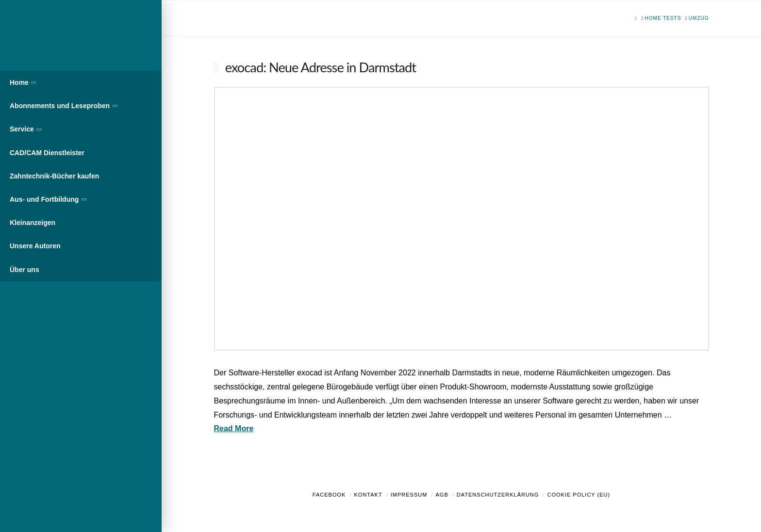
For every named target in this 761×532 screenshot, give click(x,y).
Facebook (329, 495)
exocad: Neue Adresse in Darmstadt (321, 67)
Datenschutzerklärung (498, 495)
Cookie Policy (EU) (579, 495)
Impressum (409, 495)
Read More (234, 428)
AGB (442, 495)
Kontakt (368, 495)
